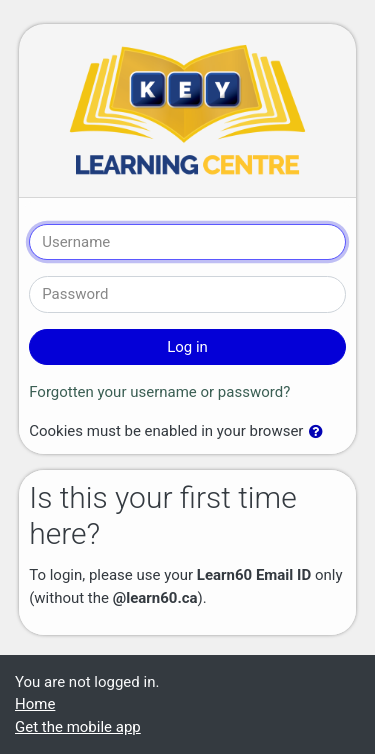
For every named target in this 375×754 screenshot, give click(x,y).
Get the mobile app (78, 727)
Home (35, 704)
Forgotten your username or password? (159, 392)
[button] (320, 432)
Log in (187, 347)
